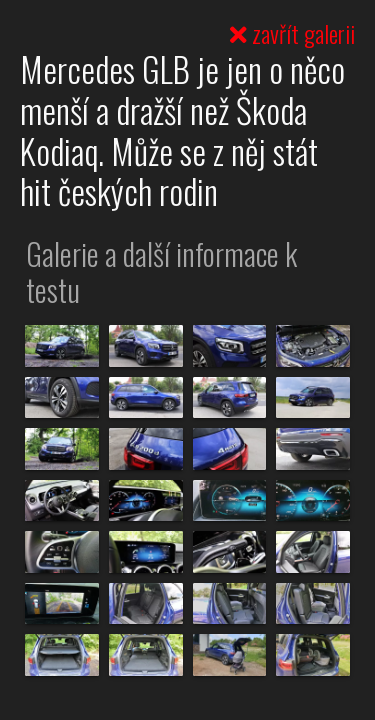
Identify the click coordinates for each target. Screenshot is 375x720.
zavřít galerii (292, 33)
